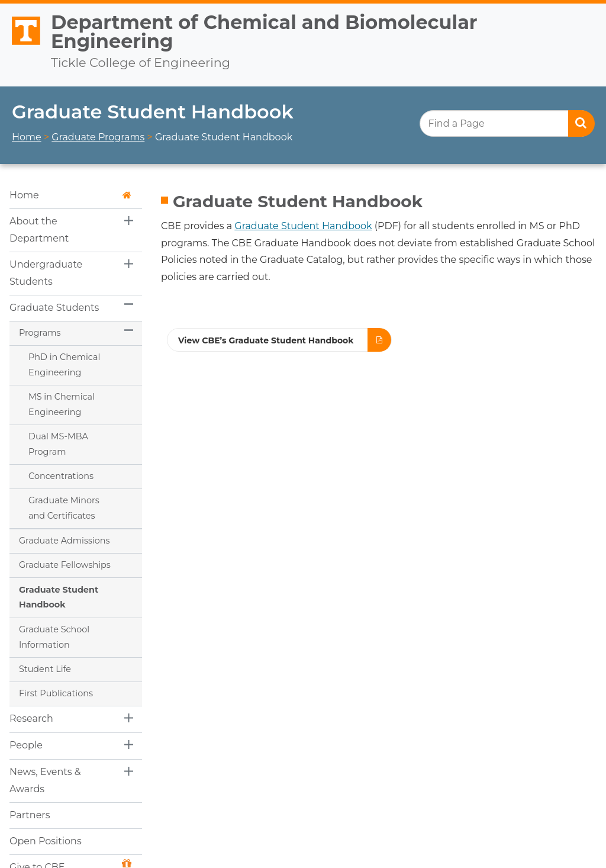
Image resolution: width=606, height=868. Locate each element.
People (26, 745)
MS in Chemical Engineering (62, 404)
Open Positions (46, 841)
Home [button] (70, 195)
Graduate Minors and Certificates (64, 508)
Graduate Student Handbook (59, 597)
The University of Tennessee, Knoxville (21, 46)
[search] (507, 123)
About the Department (39, 230)
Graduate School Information (54, 637)
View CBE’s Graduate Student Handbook (266, 340)
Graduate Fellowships (65, 565)
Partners (30, 815)
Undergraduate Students (46, 273)
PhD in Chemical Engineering (64, 365)
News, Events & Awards (45, 780)
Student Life (45, 669)
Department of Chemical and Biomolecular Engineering (264, 32)
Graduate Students (54, 308)
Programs (40, 333)
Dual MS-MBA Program (58, 444)
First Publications (56, 693)
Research (31, 718)
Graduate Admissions (65, 541)
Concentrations (61, 476)
